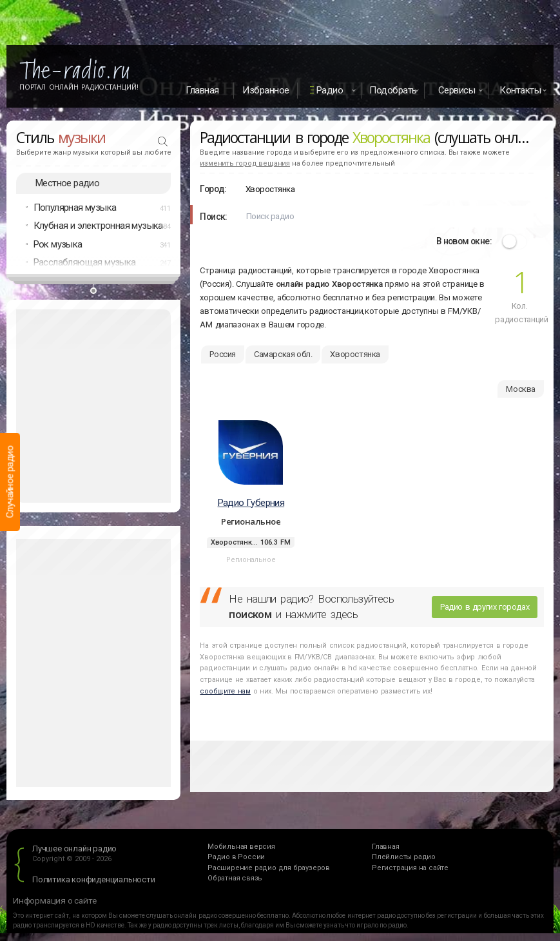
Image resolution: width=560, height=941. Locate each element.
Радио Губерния (251, 503)
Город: (213, 189)
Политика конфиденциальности (94, 879)
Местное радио (67, 183)
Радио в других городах (485, 607)
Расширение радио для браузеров (269, 868)
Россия (223, 354)
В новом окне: (464, 241)
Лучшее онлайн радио (74, 849)
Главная (202, 90)
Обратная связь (235, 878)
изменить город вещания (245, 163)
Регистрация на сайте (410, 868)
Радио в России (236, 857)
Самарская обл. (283, 354)
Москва (521, 389)
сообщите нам (225, 691)
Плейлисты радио (404, 857)
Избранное (266, 90)
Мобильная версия (241, 847)
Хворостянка (355, 354)
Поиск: (213, 217)
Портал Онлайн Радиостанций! (79, 87)
